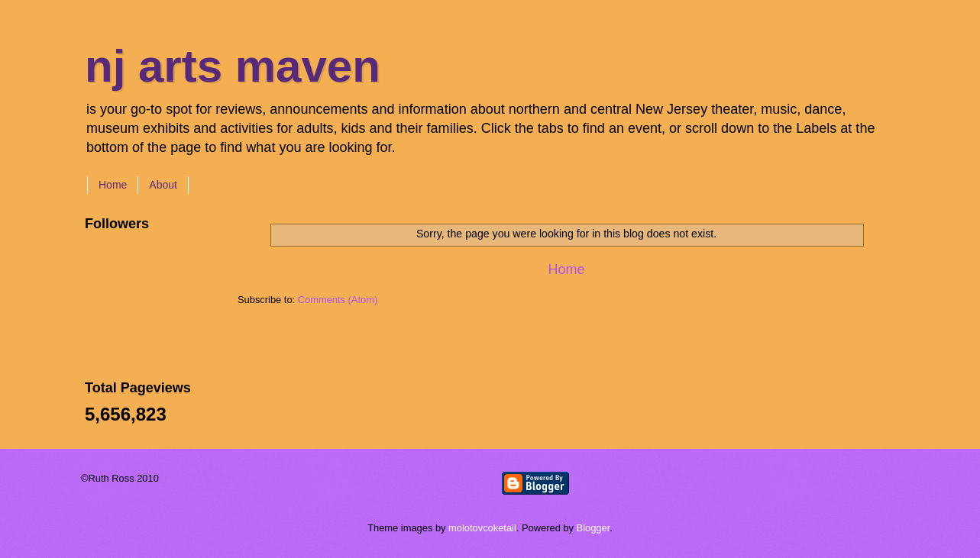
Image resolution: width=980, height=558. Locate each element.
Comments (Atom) (338, 300)
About (163, 185)
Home (113, 185)
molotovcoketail (482, 528)
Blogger (593, 528)
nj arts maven (233, 66)
